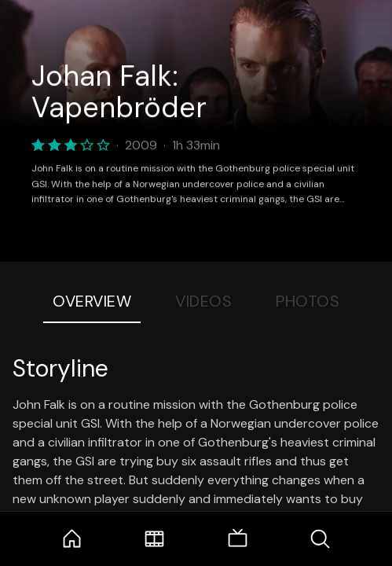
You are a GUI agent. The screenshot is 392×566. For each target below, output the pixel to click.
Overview (92, 301)
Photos (308, 301)
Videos (203, 301)
